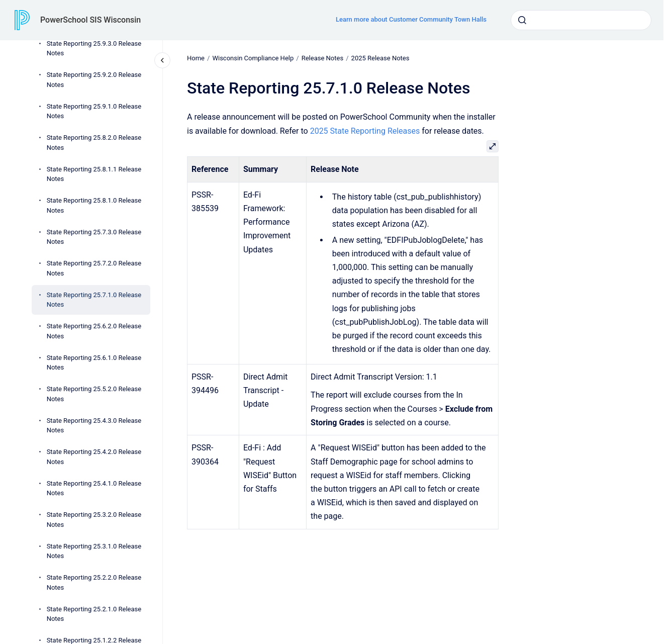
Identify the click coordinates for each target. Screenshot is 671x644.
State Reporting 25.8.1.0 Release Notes (94, 205)
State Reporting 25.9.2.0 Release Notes (94, 80)
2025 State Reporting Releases (365, 130)
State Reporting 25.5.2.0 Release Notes (94, 394)
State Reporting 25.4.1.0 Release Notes (94, 488)
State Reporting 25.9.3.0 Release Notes (94, 49)
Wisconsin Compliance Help (253, 58)
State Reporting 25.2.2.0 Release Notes (94, 582)
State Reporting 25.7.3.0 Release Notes (94, 237)
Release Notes (322, 58)
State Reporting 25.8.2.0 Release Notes (94, 143)
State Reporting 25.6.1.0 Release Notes (94, 363)
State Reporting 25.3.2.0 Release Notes (94, 520)
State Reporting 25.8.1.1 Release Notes (94, 174)
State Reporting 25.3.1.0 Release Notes (94, 551)
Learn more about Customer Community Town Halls (411, 19)
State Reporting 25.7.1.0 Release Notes (94, 300)
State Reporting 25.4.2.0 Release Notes (94, 457)
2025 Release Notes (380, 58)
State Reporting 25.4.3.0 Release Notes (94, 426)
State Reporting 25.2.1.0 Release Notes (94, 614)
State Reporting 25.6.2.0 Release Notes (94, 331)
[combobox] (581, 20)
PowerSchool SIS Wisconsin (90, 20)
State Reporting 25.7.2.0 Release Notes (94, 268)
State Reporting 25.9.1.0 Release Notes (94, 111)
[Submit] (522, 20)
